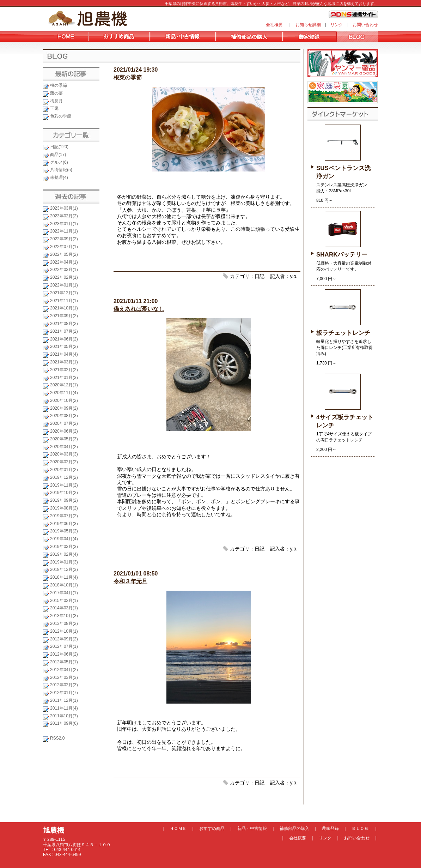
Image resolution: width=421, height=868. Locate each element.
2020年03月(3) (64, 454)
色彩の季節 (61, 116)
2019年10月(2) (64, 493)
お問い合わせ (365, 25)
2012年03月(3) (64, 677)
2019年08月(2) (64, 508)
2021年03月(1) (64, 362)
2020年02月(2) (64, 462)
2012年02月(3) (64, 685)
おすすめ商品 (212, 828)
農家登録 (330, 828)
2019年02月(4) (64, 554)
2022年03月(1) (64, 270)
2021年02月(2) (64, 370)
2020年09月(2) (64, 408)
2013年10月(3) (64, 616)
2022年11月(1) (64, 231)
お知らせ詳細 (308, 25)
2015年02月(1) (64, 601)
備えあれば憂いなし (139, 309)
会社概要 (274, 25)
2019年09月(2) (64, 500)
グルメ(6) (59, 162)
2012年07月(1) (64, 646)
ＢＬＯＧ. (361, 828)
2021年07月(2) (64, 331)
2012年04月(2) (64, 670)
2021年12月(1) (64, 293)
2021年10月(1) (64, 308)
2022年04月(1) (64, 262)
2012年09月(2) (64, 639)
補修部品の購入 (294, 828)
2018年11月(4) (64, 577)
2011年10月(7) (64, 716)
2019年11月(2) (64, 485)
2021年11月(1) (64, 301)
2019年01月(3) (64, 562)
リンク (337, 25)
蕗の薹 (56, 93)
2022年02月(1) (64, 277)
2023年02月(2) (64, 216)
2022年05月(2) (64, 254)
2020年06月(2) (64, 431)
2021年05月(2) (64, 346)
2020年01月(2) (64, 470)
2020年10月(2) (64, 400)
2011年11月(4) (64, 708)
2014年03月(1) (64, 608)
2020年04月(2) (64, 447)
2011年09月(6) (64, 723)
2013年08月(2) (64, 623)
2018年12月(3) (64, 569)
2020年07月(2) (64, 423)
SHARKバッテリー (342, 255)
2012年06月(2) (64, 654)
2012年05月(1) (64, 662)
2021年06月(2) (64, 339)
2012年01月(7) (64, 693)
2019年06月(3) (64, 524)
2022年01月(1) (64, 285)
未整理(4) (59, 177)
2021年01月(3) (64, 378)
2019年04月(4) (64, 539)
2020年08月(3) (64, 416)
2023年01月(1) (64, 224)
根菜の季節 (128, 77)
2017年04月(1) (64, 593)
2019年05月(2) (64, 531)
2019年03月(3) (64, 547)
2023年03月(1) (64, 208)
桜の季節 (59, 85)
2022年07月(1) (64, 247)
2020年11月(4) (64, 393)
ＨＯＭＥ (178, 828)
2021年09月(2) (64, 316)
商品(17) (58, 155)
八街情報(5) (61, 170)
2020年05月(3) (64, 439)
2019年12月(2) (64, 477)
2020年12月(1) (64, 385)
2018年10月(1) (64, 585)
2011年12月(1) (64, 700)
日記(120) (59, 147)
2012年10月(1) (64, 631)
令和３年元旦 (130, 581)
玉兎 (54, 108)
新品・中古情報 (252, 828)
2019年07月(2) (64, 516)
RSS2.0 (57, 738)
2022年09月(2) (64, 239)
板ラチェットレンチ (343, 333)
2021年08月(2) (64, 324)
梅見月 (56, 101)
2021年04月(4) (64, 354)
